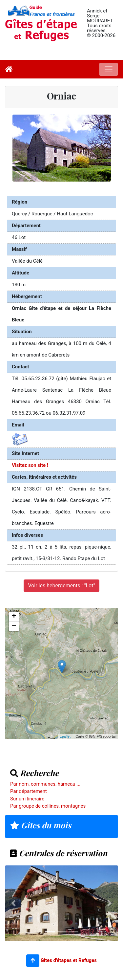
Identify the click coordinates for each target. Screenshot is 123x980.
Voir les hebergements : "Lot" (61, 586)
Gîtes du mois (41, 825)
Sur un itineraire (27, 799)
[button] (33, 961)
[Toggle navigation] (109, 69)
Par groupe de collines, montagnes (48, 806)
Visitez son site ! (30, 465)
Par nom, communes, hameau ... (45, 784)
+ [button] (14, 617)
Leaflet (65, 736)
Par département (29, 791)
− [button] (14, 626)
